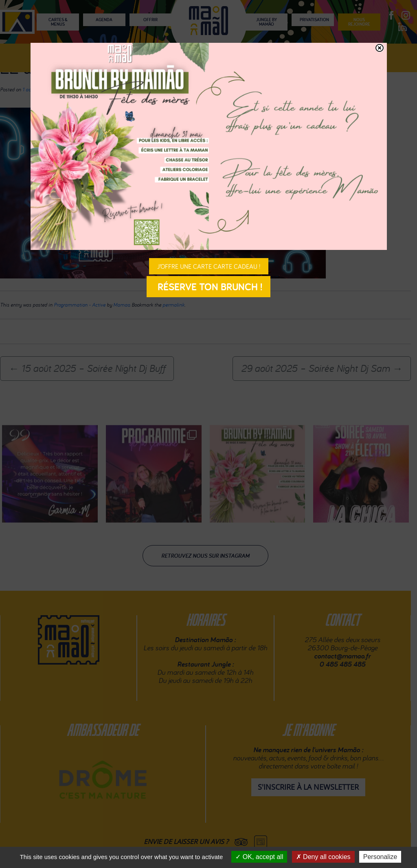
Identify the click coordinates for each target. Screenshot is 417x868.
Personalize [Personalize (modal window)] (380, 857)
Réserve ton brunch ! (208, 287)
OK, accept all (259, 857)
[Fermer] (380, 48)
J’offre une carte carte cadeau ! (209, 266)
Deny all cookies (323, 857)
